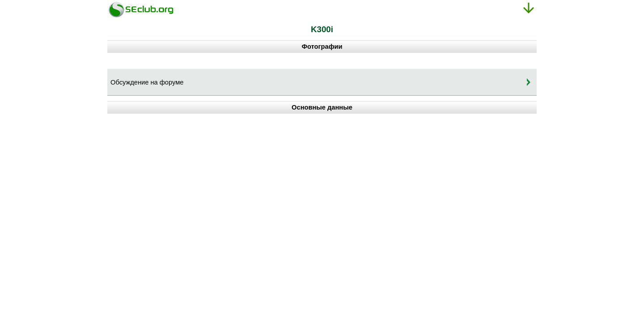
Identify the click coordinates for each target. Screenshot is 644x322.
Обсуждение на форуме (147, 82)
